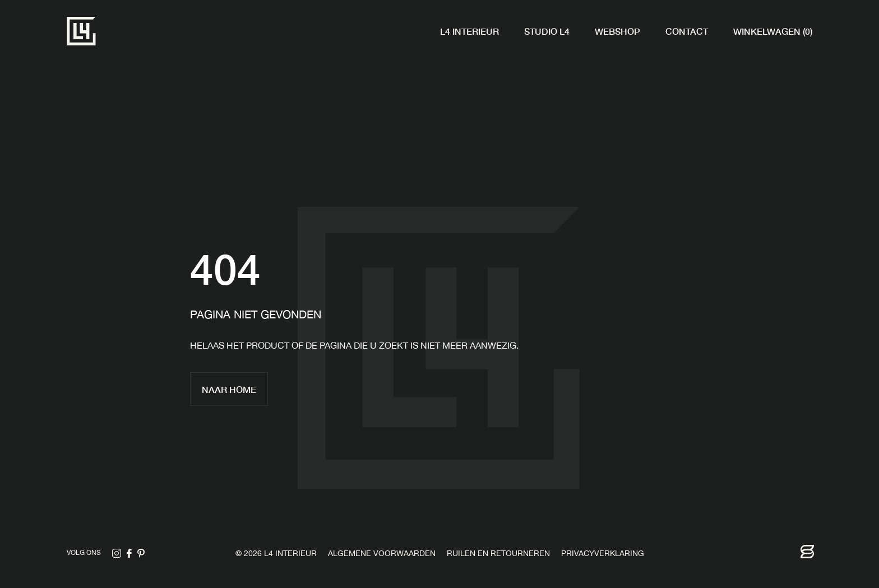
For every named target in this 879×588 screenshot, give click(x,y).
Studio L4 (547, 31)
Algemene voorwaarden (382, 554)
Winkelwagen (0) (773, 31)
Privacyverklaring (603, 554)
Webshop (617, 31)
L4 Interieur (469, 31)
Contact (687, 31)
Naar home (229, 389)
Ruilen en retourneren (498, 554)
